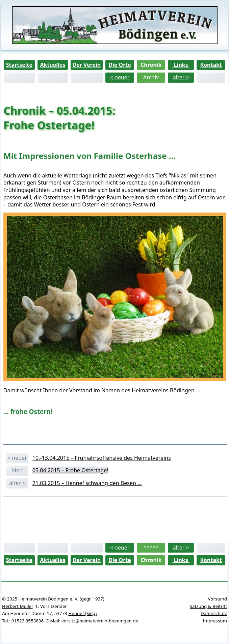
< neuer (120, 77)
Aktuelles (53, 65)
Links (181, 65)
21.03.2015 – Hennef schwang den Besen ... (87, 483)
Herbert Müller (17, 606)
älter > (181, 77)
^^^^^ (151, 548)
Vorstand (81, 390)
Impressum (215, 621)
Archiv (151, 77)
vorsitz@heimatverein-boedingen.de (100, 621)
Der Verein (86, 65)
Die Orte (120, 65)
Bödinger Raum (101, 197)
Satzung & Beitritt (208, 606)
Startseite (19, 65)
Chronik (151, 65)
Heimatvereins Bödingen (163, 390)
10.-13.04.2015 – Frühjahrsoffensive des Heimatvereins (102, 458)
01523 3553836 (28, 621)
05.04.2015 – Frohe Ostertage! (70, 470)
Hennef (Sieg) (82, 613)
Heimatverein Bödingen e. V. (48, 599)
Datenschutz (214, 613)
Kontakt (211, 65)
